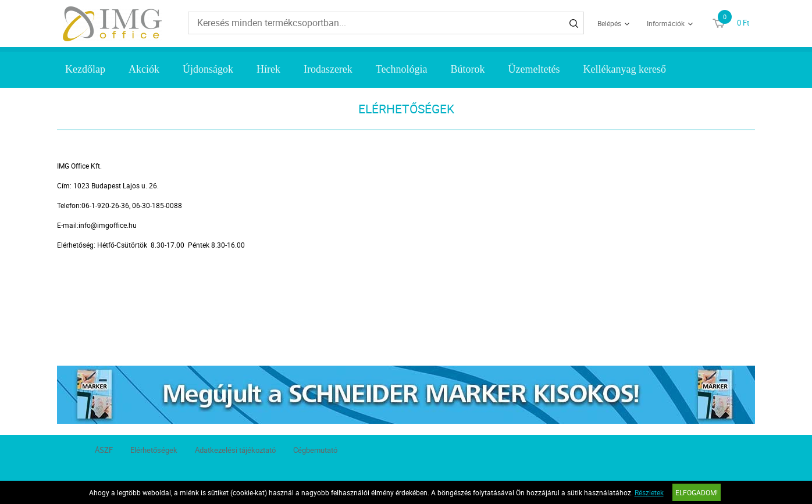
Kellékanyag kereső (625, 69)
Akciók (144, 69)
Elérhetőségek (154, 450)
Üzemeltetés (534, 69)
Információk (666, 23)
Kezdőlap (85, 69)
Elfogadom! (697, 492)
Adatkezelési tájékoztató (235, 450)
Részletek (649, 492)
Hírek (268, 69)
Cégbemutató (315, 450)
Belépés (609, 23)
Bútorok (468, 69)
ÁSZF (104, 450)
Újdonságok (208, 69)
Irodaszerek (328, 69)
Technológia (402, 69)
